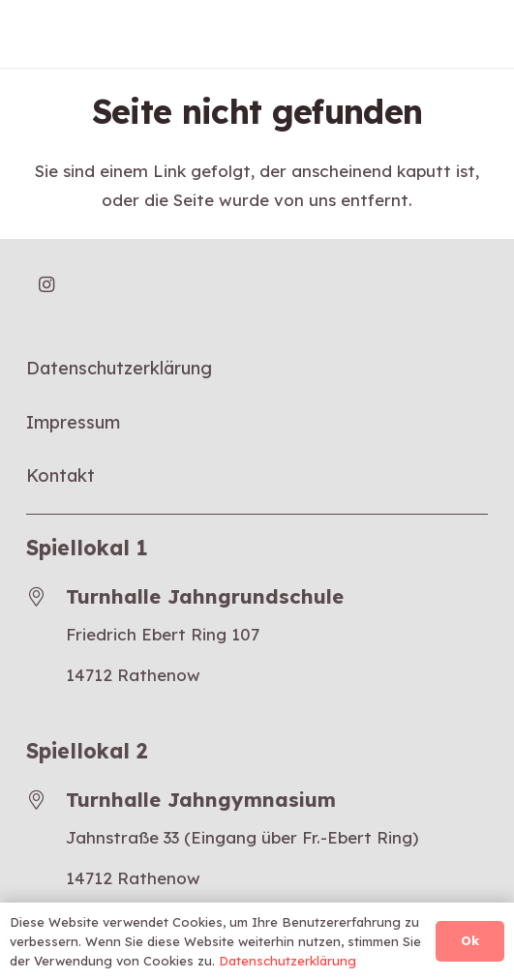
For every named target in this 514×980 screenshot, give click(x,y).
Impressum (73, 422)
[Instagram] (47, 285)
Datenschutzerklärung (119, 368)
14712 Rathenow (133, 675)
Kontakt (60, 475)
